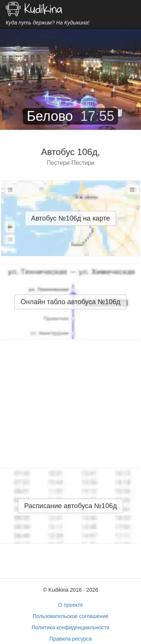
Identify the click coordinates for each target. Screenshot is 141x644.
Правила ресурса (70, 639)
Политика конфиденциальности (70, 627)
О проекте (70, 605)
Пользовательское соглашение (71, 616)
